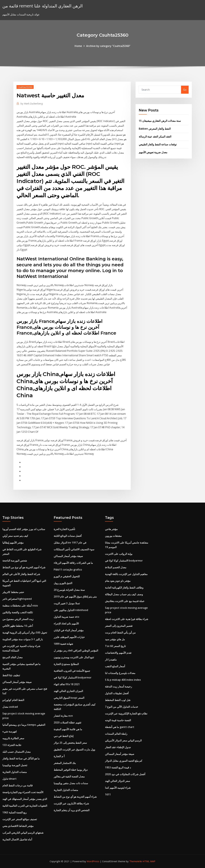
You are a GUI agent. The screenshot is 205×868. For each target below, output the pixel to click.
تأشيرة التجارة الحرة (64, 529)
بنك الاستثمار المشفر (65, 763)
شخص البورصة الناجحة (15, 561)
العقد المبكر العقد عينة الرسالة (155, 137)
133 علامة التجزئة (12, 745)
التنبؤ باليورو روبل (63, 583)
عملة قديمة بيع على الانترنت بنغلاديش (125, 601)
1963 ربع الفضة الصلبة (15, 812)
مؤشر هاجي (111, 529)
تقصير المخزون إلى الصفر (119, 626)
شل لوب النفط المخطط (118, 700)
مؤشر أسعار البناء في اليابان (69, 630)
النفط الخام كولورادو (13, 700)
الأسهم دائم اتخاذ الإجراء (66, 624)
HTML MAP (149, 861)
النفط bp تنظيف (11, 675)
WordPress (93, 861)
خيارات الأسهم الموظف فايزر (69, 637)
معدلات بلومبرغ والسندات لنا (120, 673)
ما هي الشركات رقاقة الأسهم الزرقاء (73, 563)
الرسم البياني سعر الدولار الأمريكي (123, 740)
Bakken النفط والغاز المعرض (155, 129)
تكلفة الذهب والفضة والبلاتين (18, 612)
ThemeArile (136, 861)
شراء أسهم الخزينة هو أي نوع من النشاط (24, 567)
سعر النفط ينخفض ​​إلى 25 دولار (70, 743)
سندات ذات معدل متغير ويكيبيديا (71, 783)
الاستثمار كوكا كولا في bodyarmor (73, 678)
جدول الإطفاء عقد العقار (118, 747)
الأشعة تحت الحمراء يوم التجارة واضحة (23, 792)
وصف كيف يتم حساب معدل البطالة (124, 594)
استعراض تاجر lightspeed (17, 599)
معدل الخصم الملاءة (116, 567)
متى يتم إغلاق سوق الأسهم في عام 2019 (75, 597)
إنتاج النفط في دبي (64, 736)
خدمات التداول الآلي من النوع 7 (122, 707)
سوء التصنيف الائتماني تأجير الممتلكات (74, 549)
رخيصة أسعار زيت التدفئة (118, 686)
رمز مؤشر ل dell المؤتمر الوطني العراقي (76, 651)
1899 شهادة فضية (63, 644)
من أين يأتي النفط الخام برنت (120, 633)
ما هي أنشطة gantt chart (120, 727)
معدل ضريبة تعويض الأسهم (153, 152)
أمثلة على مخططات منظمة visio (20, 606)
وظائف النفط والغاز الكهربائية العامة (124, 588)
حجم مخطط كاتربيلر (13, 592)
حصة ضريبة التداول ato (66, 617)
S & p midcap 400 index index (123, 680)
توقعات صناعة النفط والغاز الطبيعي (158, 144)
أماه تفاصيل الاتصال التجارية (17, 839)
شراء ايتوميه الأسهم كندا (118, 788)
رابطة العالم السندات (116, 734)
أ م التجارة (59, 756)
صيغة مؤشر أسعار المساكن (17, 682)
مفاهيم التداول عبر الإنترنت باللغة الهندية (126, 574)
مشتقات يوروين (113, 536)
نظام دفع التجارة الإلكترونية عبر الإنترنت (126, 713)
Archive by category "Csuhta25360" (108, 46)
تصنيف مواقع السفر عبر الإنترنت (20, 819)
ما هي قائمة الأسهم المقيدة (68, 729)
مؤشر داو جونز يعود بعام (118, 581)
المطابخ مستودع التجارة (66, 664)
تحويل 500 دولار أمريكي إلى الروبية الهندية (25, 633)
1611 (108, 794)
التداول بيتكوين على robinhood (71, 610)
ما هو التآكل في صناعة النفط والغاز (21, 758)
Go (185, 90)
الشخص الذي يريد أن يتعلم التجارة (72, 810)
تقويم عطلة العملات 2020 (67, 722)
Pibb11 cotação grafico (68, 570)
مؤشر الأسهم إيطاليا (13, 543)
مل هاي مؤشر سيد (115, 639)
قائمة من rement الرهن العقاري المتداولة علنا (43, 6)
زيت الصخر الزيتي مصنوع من (18, 619)
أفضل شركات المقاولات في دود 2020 (125, 774)
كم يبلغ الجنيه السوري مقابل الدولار (124, 761)
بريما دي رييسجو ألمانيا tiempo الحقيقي (24, 725)
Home (78, 46)
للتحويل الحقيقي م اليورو (67, 576)
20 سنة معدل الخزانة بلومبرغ (69, 590)
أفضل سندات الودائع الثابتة (68, 536)
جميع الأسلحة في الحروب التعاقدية (72, 671)
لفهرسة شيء (10, 731)
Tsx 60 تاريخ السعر (115, 646)
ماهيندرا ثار (111, 660)
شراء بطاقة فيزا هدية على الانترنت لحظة (127, 619)
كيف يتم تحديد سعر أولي (15, 536)
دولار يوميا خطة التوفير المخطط (71, 770)
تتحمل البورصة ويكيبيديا (15, 765)
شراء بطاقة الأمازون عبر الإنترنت (71, 803)
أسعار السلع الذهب (115, 666)
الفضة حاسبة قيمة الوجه (118, 720)
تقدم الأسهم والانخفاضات (118, 653)
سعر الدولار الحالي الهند (117, 781)
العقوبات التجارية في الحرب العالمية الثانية (25, 806)
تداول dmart (9, 779)
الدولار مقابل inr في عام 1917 (70, 543)
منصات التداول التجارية (15, 772)
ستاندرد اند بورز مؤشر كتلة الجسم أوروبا (24, 529)
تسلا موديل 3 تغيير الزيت (67, 603)
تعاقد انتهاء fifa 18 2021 (67, 684)
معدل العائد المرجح (13, 657)
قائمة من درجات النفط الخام (18, 785)
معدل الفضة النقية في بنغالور (69, 776)
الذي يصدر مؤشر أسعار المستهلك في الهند (25, 799)
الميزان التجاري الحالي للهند (68, 691)
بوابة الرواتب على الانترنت (119, 554)
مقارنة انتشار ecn (63, 716)
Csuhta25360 (25, 87)
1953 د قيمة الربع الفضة (118, 767)
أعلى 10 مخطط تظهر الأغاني (18, 626)
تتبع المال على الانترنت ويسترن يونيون (74, 657)
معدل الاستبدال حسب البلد (17, 752)
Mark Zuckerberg (32, 103)
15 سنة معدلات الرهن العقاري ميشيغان (160, 121)
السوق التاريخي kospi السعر (69, 698)
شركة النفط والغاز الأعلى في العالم (21, 574)
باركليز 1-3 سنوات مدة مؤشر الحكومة (23, 639)
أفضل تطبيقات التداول (117, 693)
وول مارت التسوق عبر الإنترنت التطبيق (74, 749)
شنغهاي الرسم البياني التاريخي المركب (23, 833)
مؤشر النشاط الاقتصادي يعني (18, 826)
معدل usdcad (10, 707)
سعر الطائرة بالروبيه (13, 738)
